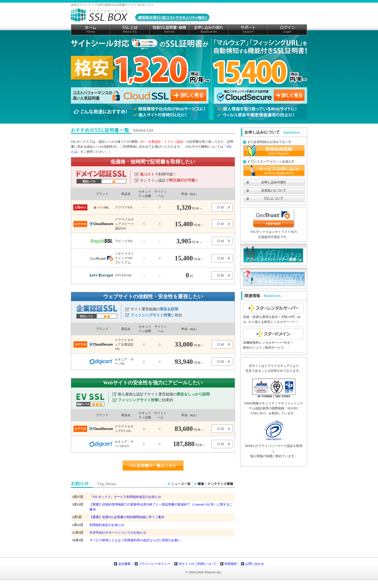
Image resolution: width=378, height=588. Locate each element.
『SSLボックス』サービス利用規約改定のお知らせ (125, 497)
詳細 (221, 207)
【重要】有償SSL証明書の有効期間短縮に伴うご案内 (127, 517)
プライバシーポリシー (155, 564)
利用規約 (231, 564)
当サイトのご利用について (197, 564)
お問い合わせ (255, 564)
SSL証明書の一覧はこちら (153, 466)
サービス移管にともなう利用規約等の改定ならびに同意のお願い (135, 540)
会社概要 (124, 564)
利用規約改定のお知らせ (107, 525)
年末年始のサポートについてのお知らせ (118, 533)
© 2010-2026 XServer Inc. (204, 572)
